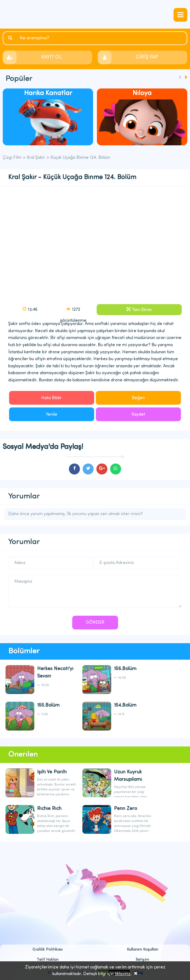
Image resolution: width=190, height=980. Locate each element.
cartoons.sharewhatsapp (116, 469)
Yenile (52, 415)
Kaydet (138, 415)
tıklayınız (123, 974)
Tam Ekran (142, 310)
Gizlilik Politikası (47, 950)
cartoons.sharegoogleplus (102, 469)
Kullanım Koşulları (142, 950)
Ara (11, 38)
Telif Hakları (48, 960)
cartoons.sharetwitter (88, 469)
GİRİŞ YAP (147, 57)
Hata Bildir (51, 398)
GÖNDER (95, 623)
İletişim (142, 960)
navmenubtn (180, 15)
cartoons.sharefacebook (74, 469)
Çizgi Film (95, 14)
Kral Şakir (36, 158)
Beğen (138, 398)
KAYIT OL (52, 57)
